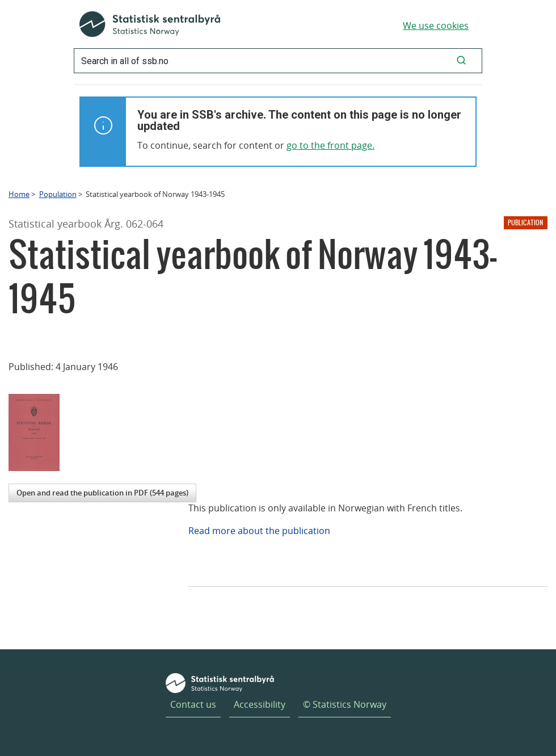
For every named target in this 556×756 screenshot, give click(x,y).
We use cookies (436, 26)
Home (19, 194)
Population (58, 194)
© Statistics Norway (345, 704)
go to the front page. (330, 145)
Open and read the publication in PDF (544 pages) (102, 493)
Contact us (193, 704)
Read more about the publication (259, 531)
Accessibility (260, 704)
